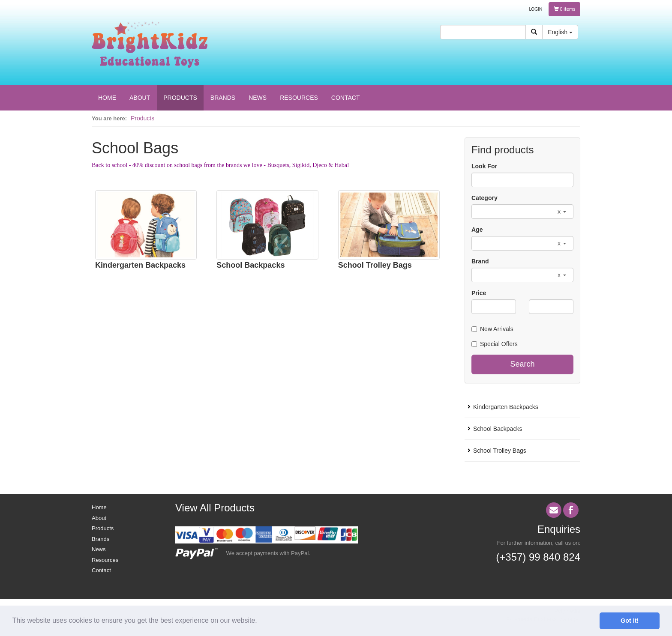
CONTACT (346, 98)
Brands (100, 539)
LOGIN (536, 9)
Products (142, 118)
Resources (105, 560)
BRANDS (223, 98)
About (99, 518)
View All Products (215, 508)
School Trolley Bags (375, 265)
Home (99, 507)
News (99, 549)
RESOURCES (299, 98)
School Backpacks (250, 265)
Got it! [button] (630, 621)
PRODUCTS (180, 98)
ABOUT (140, 98)
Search (522, 364)
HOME (107, 98)
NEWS (258, 98)
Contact (101, 570)
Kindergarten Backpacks (140, 265)
